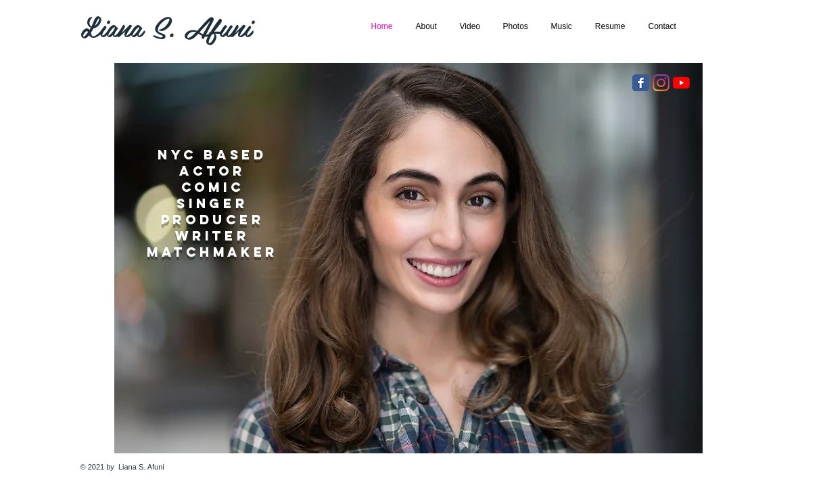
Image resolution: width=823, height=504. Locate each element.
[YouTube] (681, 83)
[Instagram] (661, 83)
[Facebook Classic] (641, 83)
